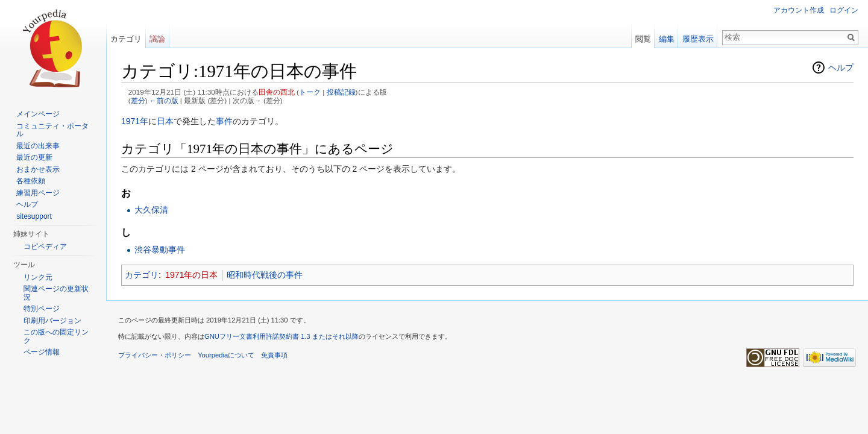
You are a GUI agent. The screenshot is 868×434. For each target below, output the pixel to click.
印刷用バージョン (52, 321)
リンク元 (38, 277)
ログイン (844, 10)
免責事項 (274, 355)
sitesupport (34, 216)
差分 (138, 100)
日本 (165, 121)
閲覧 (643, 39)
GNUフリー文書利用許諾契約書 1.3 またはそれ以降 (281, 336)
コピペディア (45, 247)
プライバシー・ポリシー (155, 355)
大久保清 (151, 210)
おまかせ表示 (38, 169)
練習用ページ (38, 193)
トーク (310, 92)
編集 (667, 39)
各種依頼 (31, 181)
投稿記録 (341, 92)
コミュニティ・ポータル (52, 130)
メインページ (38, 114)
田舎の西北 (277, 92)
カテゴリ (142, 275)
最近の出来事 (38, 146)
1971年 (135, 121)
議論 (157, 39)
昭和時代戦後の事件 (265, 275)
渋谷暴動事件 (160, 250)
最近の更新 (34, 157)
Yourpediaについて (226, 355)
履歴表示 (698, 39)
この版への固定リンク (56, 336)
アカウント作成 (799, 10)
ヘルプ (841, 68)
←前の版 (164, 100)
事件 (224, 121)
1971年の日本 (191, 275)
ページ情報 (42, 352)
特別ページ (42, 309)
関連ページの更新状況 (56, 293)
